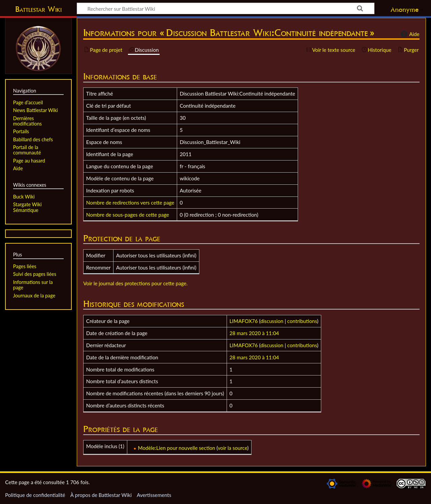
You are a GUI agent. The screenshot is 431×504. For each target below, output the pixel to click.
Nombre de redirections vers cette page (130, 203)
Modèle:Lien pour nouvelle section (177, 448)
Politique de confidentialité (35, 495)
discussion (272, 321)
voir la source (233, 448)
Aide (409, 34)
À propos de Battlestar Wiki (101, 495)
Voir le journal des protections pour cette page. (135, 283)
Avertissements (154, 495)
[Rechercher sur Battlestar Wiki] (226, 8)
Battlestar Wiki (38, 9)
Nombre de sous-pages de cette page (128, 215)
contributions (302, 321)
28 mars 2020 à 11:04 (254, 333)
